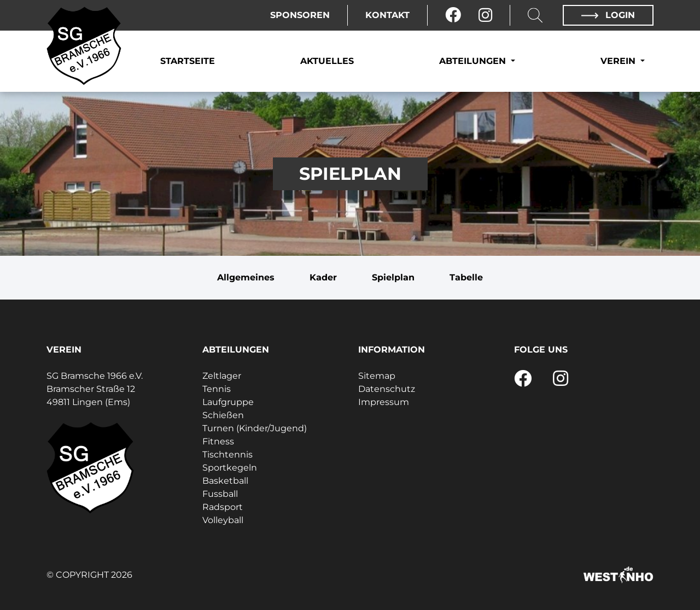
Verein (619, 61)
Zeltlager (222, 376)
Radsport (223, 507)
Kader (323, 277)
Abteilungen (474, 61)
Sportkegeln (230, 468)
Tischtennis (227, 454)
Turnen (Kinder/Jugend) (255, 428)
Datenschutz (387, 389)
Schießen (223, 415)
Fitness (218, 441)
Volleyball (223, 520)
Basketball (225, 481)
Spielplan (393, 277)
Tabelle (466, 277)
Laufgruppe (228, 402)
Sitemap (377, 376)
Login (608, 15)
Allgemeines (246, 277)
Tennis (217, 389)
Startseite (188, 61)
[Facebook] (453, 15)
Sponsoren (300, 15)
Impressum (384, 402)
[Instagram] (485, 15)
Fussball (220, 494)
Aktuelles (327, 61)
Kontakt (387, 15)
